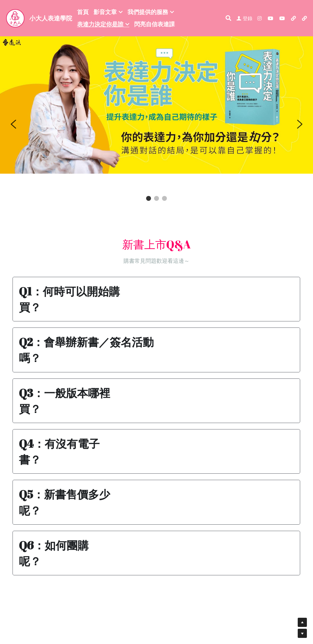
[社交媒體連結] (260, 18)
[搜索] (228, 18)
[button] (156, 299)
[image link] (15, 18)
